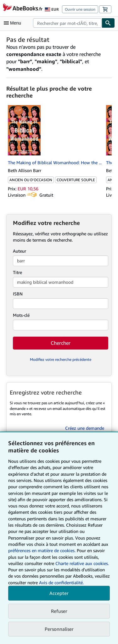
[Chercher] (108, 23)
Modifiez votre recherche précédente (61, 359)
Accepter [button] (59, 593)
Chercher (61, 343)
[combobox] (67, 23)
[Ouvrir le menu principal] (14, 23)
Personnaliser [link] (59, 629)
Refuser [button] (59, 611)
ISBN (18, 294)
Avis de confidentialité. (61, 582)
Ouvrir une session (80, 9)
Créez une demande (85, 428)
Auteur (20, 251)
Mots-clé (21, 315)
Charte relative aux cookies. (82, 563)
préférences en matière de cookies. (42, 550)
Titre (17, 272)
